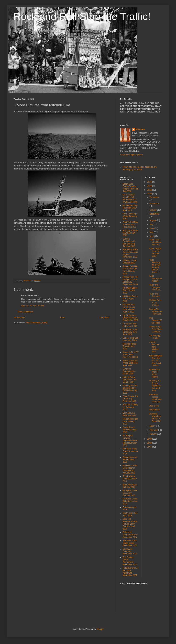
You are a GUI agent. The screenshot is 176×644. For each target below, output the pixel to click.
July (152, 224)
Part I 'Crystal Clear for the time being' (155, 252)
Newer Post (20, 318)
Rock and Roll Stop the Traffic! (82, 16)
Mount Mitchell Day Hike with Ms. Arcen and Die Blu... (155, 361)
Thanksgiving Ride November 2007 (130, 479)
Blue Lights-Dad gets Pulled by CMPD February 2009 (130, 389)
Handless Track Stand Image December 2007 (130, 543)
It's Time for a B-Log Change (155, 303)
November (154, 204)
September (154, 214)
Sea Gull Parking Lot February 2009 (130, 407)
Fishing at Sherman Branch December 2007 (130, 535)
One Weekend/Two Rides (155, 320)
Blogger (100, 629)
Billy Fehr (140, 129)
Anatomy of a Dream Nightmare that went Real (155, 386)
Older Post (104, 318)
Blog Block (154, 406)
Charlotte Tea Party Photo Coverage (156, 329)
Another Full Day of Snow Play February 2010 (130, 225)
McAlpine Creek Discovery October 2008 (130, 493)
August (153, 220)
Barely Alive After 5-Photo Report (154, 373)
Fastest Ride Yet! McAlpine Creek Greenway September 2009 (130, 281)
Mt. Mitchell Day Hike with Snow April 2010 (130, 208)
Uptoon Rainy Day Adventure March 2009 (129, 380)
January (153, 434)
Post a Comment (25, 312)
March (153, 426)
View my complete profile (131, 155)
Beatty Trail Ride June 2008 (130, 514)
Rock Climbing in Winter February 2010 (130, 216)
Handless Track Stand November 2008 (130, 451)
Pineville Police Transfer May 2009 (130, 346)
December (154, 197)
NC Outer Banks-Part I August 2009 (130, 299)
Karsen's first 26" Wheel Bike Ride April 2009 (130, 363)
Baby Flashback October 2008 (130, 486)
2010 (150, 194)
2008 (150, 443)
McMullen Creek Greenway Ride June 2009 (130, 332)
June (152, 228)
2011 (150, 190)
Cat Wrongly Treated (155, 337)
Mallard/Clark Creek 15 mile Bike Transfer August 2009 (129, 308)
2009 (150, 439)
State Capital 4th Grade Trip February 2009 (130, 399)
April (152, 236)
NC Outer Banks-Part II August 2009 (130, 290)
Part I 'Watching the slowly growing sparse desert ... (155, 266)
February (154, 430)
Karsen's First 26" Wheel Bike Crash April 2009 (131, 355)
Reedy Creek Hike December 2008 (130, 430)
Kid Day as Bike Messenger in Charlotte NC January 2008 (130, 469)
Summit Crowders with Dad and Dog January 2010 (129, 243)
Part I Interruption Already (155, 278)
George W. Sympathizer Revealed (156, 312)
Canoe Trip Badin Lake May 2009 (131, 339)
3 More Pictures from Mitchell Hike (154, 347)
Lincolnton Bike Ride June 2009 (130, 325)
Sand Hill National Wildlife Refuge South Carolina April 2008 (130, 524)
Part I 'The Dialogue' (154, 295)
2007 (150, 447)
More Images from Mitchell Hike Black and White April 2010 (130, 198)
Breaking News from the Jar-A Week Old (155, 417)
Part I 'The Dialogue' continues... (155, 287)
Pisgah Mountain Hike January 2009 (130, 421)
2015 (150, 186)
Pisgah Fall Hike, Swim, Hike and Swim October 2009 (130, 270)
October (153, 210)
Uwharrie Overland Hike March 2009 (129, 371)
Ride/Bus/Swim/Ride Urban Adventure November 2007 (131, 572)
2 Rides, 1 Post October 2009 (130, 262)
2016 (150, 182)
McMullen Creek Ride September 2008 (130, 501)
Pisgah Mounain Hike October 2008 (130, 460)
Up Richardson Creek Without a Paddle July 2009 (130, 318)
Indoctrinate (154, 410)
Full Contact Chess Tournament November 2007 (130, 561)
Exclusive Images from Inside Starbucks (155, 398)
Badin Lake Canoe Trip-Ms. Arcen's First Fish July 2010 (130, 188)
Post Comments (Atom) (36, 323)
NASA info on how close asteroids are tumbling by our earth (140, 168)
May (152, 232)
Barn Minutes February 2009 (129, 414)
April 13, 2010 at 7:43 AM (32, 306)
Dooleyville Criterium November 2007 (130, 551)
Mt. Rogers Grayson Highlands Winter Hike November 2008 (130, 440)
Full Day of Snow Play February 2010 (130, 233)
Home (62, 318)
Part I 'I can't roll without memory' (155, 242)
